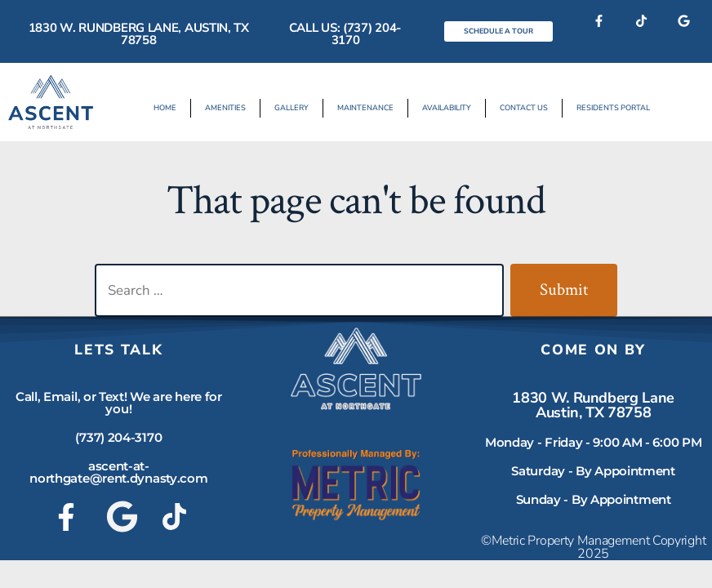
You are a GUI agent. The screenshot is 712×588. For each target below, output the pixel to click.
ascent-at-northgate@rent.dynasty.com (118, 472)
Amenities (231, 108)
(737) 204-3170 (118, 437)
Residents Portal (607, 108)
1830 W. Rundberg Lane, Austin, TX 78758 (139, 34)
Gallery (295, 108)
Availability (445, 108)
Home (172, 108)
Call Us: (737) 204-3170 (345, 34)
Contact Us (521, 108)
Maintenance (367, 108)
